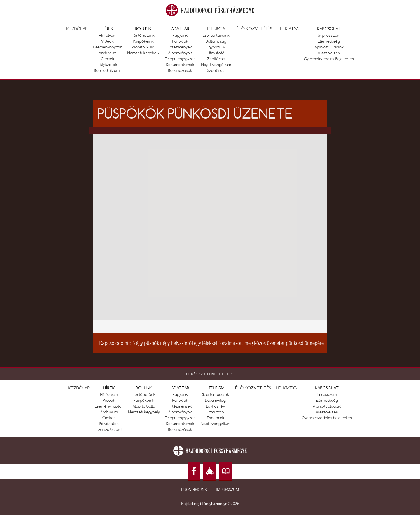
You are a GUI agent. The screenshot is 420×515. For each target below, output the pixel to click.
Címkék (108, 59)
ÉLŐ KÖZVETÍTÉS (253, 388)
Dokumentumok (180, 65)
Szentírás (216, 70)
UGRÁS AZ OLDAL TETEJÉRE (210, 374)
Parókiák (180, 41)
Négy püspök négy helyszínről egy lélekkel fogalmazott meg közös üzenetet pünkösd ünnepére (228, 343)
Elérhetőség (329, 41)
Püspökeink (143, 41)
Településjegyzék (180, 59)
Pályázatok (107, 65)
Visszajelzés (329, 53)
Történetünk (143, 35)
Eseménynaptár (108, 47)
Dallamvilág (216, 41)
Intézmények (180, 47)
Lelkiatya (288, 29)
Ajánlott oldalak (329, 47)
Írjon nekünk (194, 490)
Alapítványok (180, 53)
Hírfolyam (108, 35)
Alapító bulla (143, 47)
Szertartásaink (216, 35)
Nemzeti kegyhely (143, 53)
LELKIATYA (286, 388)
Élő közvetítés (254, 29)
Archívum (108, 53)
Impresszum (329, 35)
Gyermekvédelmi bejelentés (329, 59)
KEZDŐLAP (79, 388)
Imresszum (327, 394)
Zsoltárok (216, 59)
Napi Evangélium (216, 65)
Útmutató (216, 53)
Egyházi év (216, 47)
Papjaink (180, 35)
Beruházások (180, 70)
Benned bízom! (107, 70)
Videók (107, 41)
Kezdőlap (77, 29)
